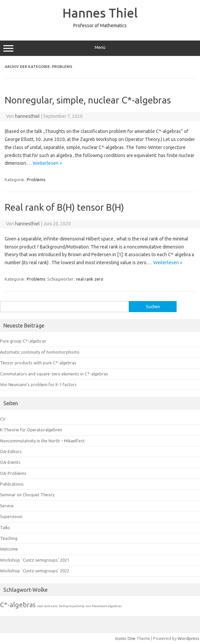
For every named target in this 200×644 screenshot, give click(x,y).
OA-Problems (13, 473)
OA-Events (10, 462)
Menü (100, 48)
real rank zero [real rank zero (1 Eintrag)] (47, 606)
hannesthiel (27, 116)
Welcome (9, 549)
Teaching (9, 538)
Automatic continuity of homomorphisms (40, 352)
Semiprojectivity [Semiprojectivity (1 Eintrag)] (72, 606)
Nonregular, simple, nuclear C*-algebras (88, 100)
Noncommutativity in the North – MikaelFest (42, 441)
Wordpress (188, 638)
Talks (5, 527)
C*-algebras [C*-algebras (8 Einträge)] (18, 605)
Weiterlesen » (47, 163)
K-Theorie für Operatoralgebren (31, 430)
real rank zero (90, 279)
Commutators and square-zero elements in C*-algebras (54, 374)
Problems (36, 180)
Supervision (11, 516)
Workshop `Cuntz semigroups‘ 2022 (35, 571)
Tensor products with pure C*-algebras (38, 363)
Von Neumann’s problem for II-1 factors (38, 384)
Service (7, 506)
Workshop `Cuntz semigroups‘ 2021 (35, 560)
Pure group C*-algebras (23, 341)
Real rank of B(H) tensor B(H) (64, 207)
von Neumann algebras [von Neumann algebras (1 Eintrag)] (104, 606)
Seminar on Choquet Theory (27, 495)
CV (3, 419)
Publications (12, 484)
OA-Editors (11, 451)
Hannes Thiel (100, 13)
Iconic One (125, 638)
